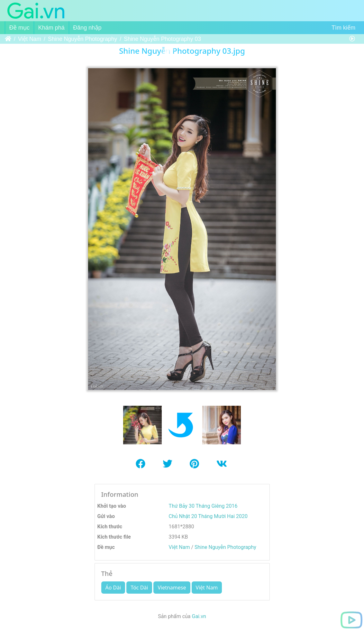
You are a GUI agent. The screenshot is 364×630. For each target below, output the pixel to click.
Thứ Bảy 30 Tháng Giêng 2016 (203, 506)
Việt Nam (30, 39)
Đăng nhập (87, 28)
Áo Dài (113, 588)
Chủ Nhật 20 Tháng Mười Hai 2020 (208, 516)
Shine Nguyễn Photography (82, 39)
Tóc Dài (139, 588)
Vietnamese (172, 588)
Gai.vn (199, 616)
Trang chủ (8, 39)
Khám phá (51, 28)
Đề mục (19, 28)
